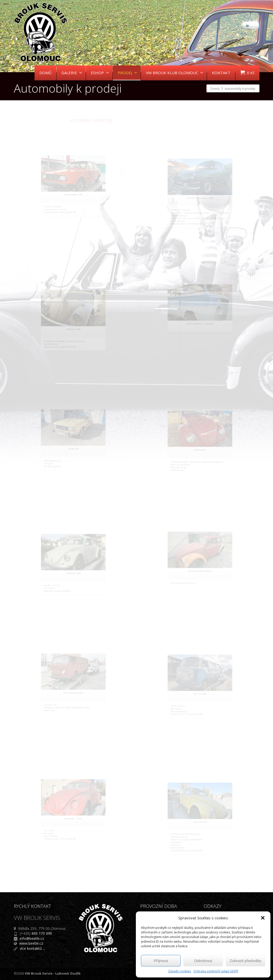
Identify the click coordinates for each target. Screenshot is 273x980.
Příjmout (161, 961)
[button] (263, 918)
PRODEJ (127, 73)
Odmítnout (203, 961)
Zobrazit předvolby (245, 961)
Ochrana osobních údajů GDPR (216, 971)
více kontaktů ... (32, 948)
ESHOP (100, 73)
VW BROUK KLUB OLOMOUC (174, 73)
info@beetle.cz (32, 938)
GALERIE (72, 73)
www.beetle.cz (31, 943)
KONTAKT (221, 73)
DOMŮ (45, 73)
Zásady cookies (179, 971)
